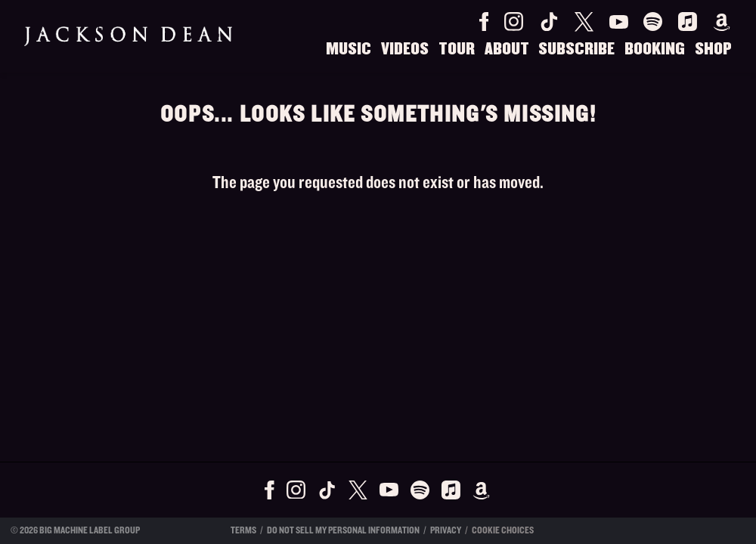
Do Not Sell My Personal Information (343, 530)
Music (349, 49)
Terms (243, 530)
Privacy (446, 530)
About (507, 49)
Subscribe (576, 49)
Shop (713, 49)
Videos (405, 49)
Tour (457, 49)
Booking (655, 49)
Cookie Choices (503, 530)
